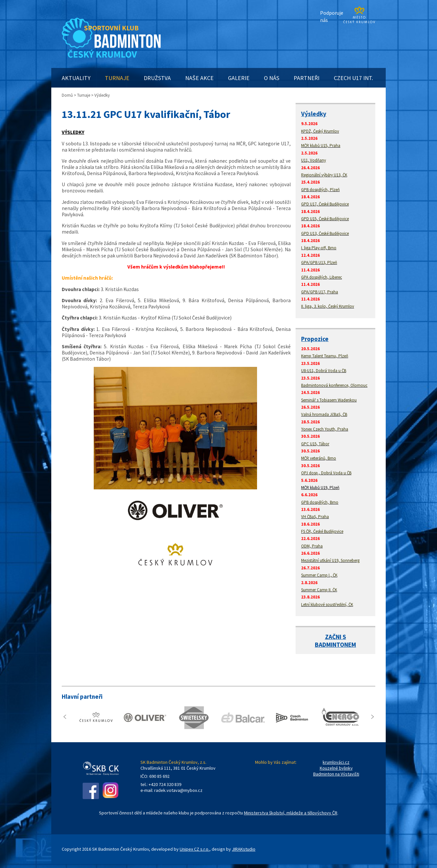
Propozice (315, 339)
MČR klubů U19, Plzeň (320, 488)
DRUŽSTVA (157, 78)
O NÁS (272, 78)
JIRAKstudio (244, 849)
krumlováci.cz (336, 762)
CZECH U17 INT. (353, 78)
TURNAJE (117, 78)
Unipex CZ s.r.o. (194, 849)
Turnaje (84, 95)
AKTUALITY (76, 78)
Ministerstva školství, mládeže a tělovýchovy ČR (291, 813)
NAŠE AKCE (199, 78)
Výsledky (314, 114)
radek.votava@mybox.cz (178, 790)
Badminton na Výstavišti (336, 774)
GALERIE (239, 78)
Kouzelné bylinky (336, 768)
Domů (67, 95)
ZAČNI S (336, 637)
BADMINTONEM (335, 645)
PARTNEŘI (307, 78)
